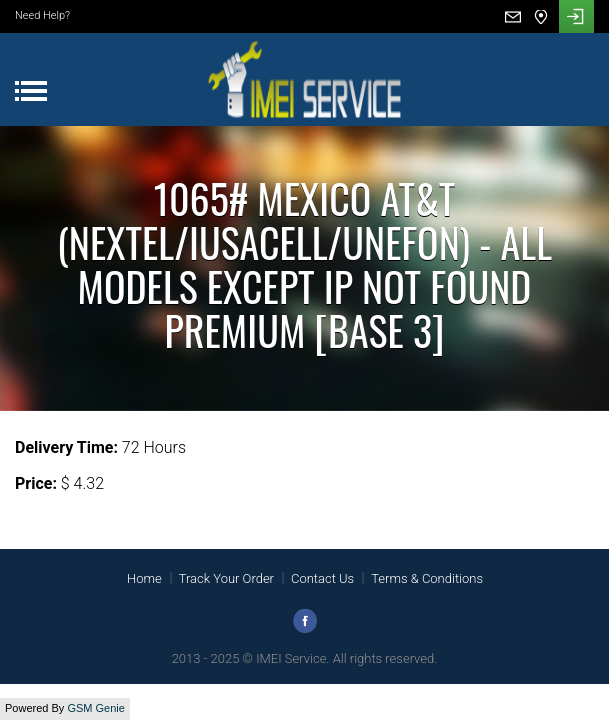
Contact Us (322, 578)
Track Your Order (226, 578)
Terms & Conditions (427, 578)
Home (144, 578)
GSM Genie (95, 708)
